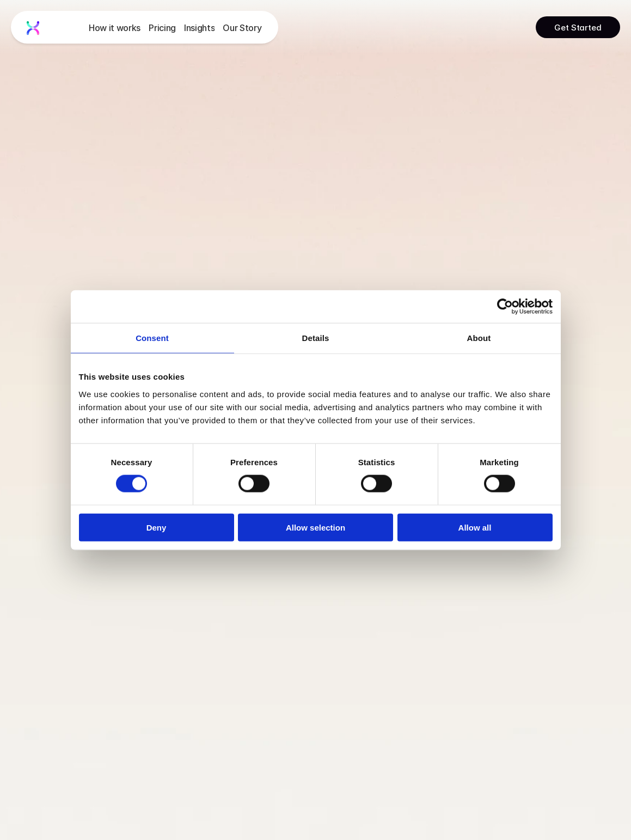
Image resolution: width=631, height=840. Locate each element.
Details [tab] (316, 338)
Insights (199, 28)
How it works (115, 28)
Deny (157, 527)
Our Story (242, 28)
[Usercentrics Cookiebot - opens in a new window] (505, 307)
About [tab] (479, 338)
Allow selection (315, 527)
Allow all (475, 527)
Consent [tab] (152, 338)
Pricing (162, 28)
